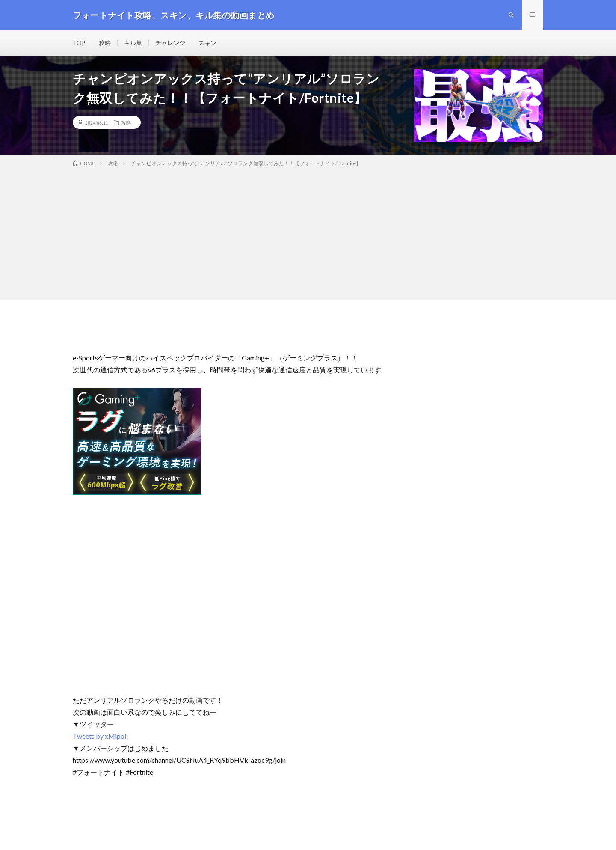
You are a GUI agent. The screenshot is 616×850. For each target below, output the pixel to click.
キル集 (133, 43)
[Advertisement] (308, 232)
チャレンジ (170, 43)
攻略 (105, 43)
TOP (79, 43)
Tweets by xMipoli (100, 736)
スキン (207, 43)
